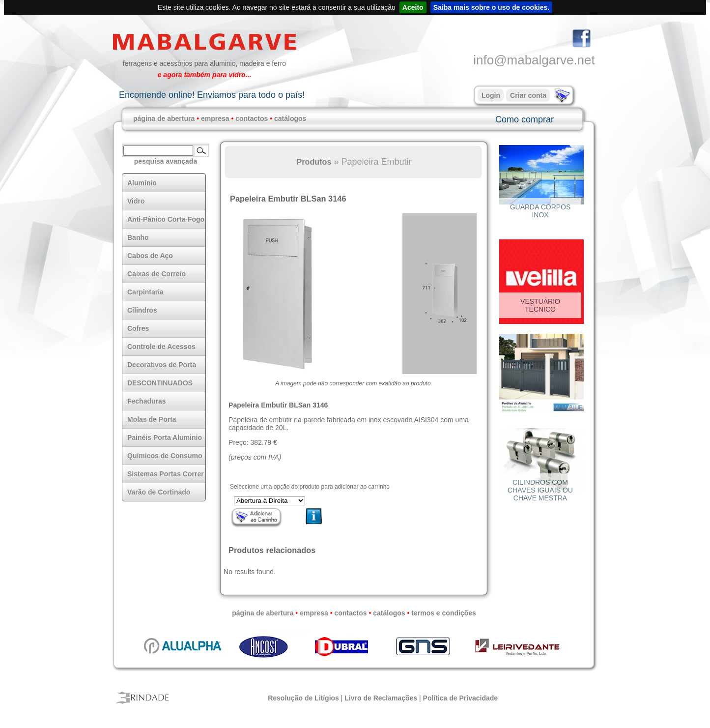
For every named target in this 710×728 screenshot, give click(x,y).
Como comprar (525, 119)
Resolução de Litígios (303, 698)
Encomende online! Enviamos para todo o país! (212, 95)
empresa (215, 118)
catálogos (290, 118)
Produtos (314, 162)
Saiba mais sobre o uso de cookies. (492, 7)
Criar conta (528, 95)
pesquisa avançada (166, 161)
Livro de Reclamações (381, 698)
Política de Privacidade (461, 698)
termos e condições (444, 613)
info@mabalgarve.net (534, 60)
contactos (252, 118)
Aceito (413, 7)
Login (491, 95)
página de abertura (164, 118)
